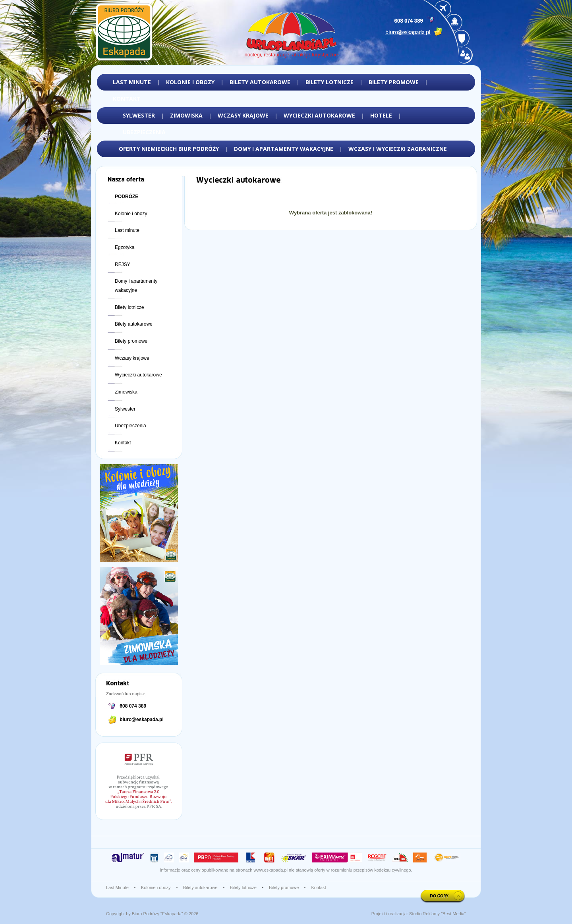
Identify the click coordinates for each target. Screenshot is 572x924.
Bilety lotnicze (129, 307)
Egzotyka (125, 247)
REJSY (123, 264)
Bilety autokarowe (134, 324)
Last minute (127, 230)
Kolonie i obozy (131, 214)
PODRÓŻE (127, 197)
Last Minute (117, 887)
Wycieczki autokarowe (138, 375)
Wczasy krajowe (132, 358)
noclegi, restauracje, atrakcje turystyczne (291, 55)
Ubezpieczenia (130, 426)
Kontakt (123, 443)
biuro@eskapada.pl (141, 720)
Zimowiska (126, 392)
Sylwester (125, 409)
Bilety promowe (131, 341)
